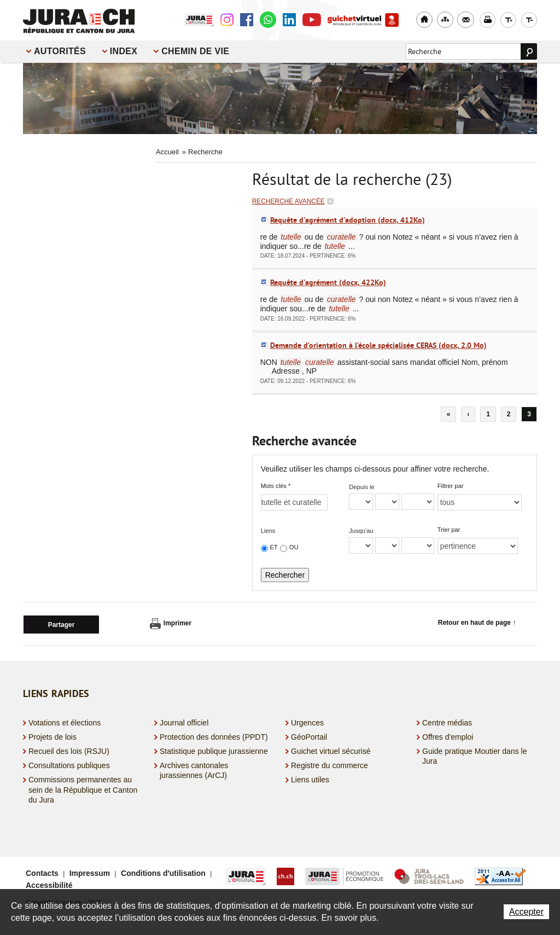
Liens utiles (310, 779)
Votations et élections (65, 721)
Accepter (526, 912)
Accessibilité (49, 884)
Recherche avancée (288, 201)
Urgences (307, 721)
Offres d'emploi (448, 736)
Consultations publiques (69, 764)
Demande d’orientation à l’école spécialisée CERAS (378, 345)
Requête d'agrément (328, 282)
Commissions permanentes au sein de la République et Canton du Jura (83, 788)
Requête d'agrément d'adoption (348, 220)
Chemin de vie (195, 51)
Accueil (167, 152)
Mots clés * (276, 486)
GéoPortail (309, 736)
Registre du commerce (329, 764)
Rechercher (285, 575)
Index (124, 51)
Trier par (449, 530)
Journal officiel (184, 721)
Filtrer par (451, 486)
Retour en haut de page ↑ (477, 623)
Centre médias (447, 721)
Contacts (42, 872)
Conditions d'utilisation (163, 872)
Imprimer (171, 624)
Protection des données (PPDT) (214, 736)
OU (294, 547)
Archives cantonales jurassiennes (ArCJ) (194, 769)
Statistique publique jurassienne (214, 750)
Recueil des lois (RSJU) (69, 750)
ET (274, 547)
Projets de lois (52, 736)
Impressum (90, 872)
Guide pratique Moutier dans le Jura (474, 755)
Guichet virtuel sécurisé (331, 750)
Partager (62, 624)
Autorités (60, 51)
